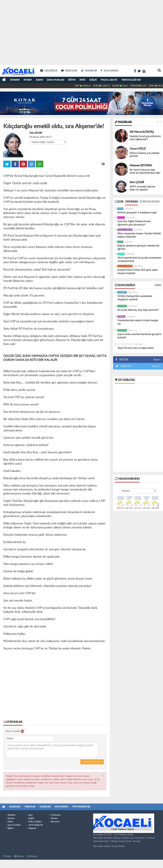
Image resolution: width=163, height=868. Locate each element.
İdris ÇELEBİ (36, 133)
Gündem (15, 80)
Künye (19, 856)
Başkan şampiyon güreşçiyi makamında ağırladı (138, 247)
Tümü (158, 285)
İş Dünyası (56, 815)
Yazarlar (123, 122)
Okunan (131, 202)
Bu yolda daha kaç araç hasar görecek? (138, 310)
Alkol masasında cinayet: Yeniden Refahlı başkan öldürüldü (139, 235)
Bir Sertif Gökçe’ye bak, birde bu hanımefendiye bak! (145, 171)
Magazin (32, 828)
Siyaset (28, 80)
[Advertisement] (31, 31)
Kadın (39, 80)
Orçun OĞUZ (138, 149)
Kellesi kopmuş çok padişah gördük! (145, 155)
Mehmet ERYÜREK (141, 165)
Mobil (7, 856)
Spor (82, 80)
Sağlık (93, 80)
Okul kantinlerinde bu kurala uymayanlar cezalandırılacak (139, 259)
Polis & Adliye (109, 80)
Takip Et (156, 366)
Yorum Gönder (15, 731)
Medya (54, 818)
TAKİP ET (126, 366)
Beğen (157, 360)
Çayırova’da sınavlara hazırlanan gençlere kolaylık (139, 336)
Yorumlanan (149, 202)
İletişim (32, 856)
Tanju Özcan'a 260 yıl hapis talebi (135, 348)
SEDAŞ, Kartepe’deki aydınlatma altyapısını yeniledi (135, 298)
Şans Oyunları (56, 80)
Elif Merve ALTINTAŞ (142, 132)
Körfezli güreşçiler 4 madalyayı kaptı (137, 213)
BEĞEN (123, 360)
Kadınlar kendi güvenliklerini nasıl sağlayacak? (145, 138)
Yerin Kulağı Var (131, 80)
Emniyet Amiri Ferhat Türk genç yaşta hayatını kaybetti (137, 272)
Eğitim (72, 80)
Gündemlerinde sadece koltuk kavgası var (138, 322)
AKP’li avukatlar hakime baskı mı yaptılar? (143, 188)
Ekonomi (55, 822)
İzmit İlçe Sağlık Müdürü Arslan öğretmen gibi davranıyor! (134, 223)
